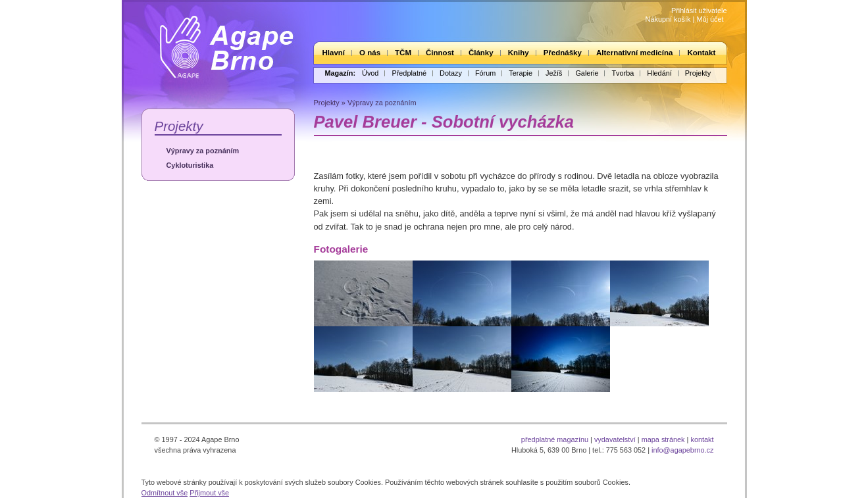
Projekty (698, 73)
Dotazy (451, 73)
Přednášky (563, 53)
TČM (403, 53)
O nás (370, 53)
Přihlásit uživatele (699, 11)
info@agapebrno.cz (682, 450)
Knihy (519, 53)
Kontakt (701, 53)
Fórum (485, 73)
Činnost (440, 53)
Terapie (521, 73)
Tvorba (623, 73)
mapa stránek (663, 439)
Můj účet (710, 19)
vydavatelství (615, 439)
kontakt (702, 439)
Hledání (659, 73)
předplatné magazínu (555, 439)
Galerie (587, 73)
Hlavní (334, 53)
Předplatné (409, 73)
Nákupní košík (668, 19)
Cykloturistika (190, 165)
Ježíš (554, 73)
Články (481, 53)
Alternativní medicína (634, 53)
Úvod (370, 73)
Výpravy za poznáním (203, 151)
